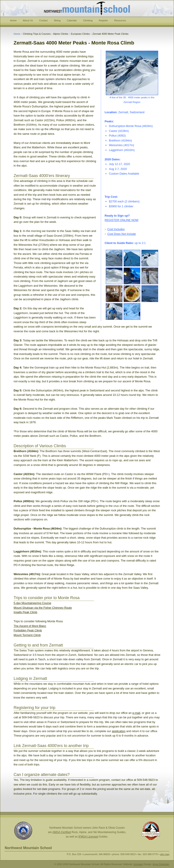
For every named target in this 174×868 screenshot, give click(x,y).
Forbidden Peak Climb (28, 630)
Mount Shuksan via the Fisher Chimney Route (43, 608)
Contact (43, 20)
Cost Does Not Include (122, 234)
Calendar (72, 20)
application (119, 731)
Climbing (88, 20)
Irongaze (138, 864)
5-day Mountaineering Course (32, 603)
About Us (28, 20)
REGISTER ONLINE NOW (121, 220)
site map (165, 854)
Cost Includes (116, 229)
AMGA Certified (62, 832)
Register (103, 20)
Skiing (57, 20)
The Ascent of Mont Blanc (30, 626)
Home (13, 20)
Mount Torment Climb (27, 635)
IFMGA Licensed (88, 837)
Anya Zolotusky (161, 864)
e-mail (136, 713)
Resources (120, 20)
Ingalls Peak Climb (25, 612)
